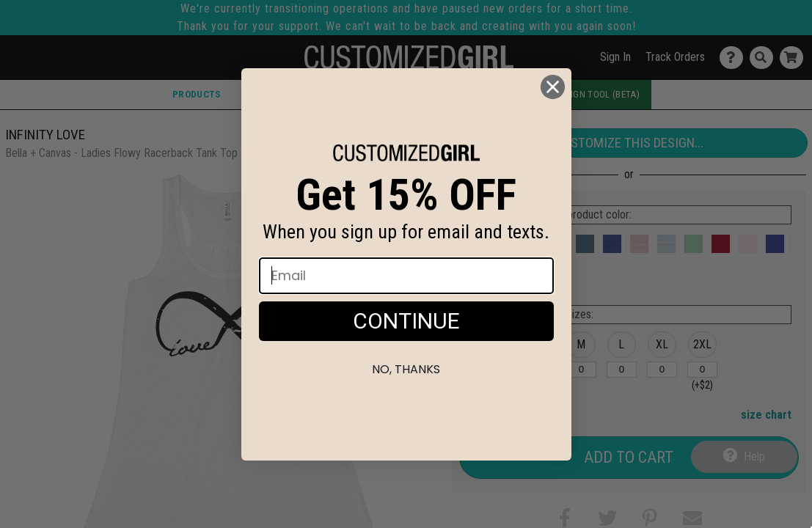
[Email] (406, 276)
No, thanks (406, 369)
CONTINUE (406, 321)
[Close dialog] (553, 87)
